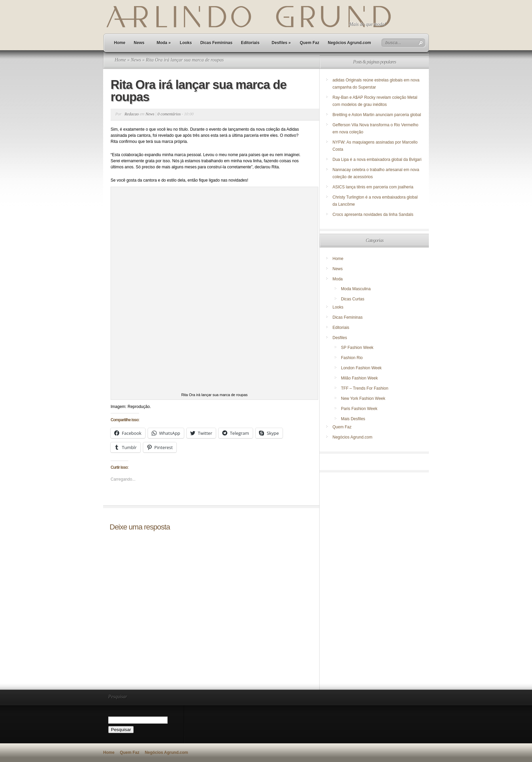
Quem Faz (310, 43)
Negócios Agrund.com (349, 43)
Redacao (132, 114)
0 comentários (169, 114)
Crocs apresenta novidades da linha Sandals (373, 215)
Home (120, 43)
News (139, 43)
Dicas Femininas (216, 43)
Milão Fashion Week (359, 378)
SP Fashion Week (357, 348)
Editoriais (250, 43)
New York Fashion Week (363, 398)
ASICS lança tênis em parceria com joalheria (373, 187)
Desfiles (281, 43)
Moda (164, 43)
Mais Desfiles (353, 419)
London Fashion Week (361, 368)
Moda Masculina (356, 289)
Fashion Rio (352, 358)
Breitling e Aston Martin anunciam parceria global (377, 115)
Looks (186, 43)
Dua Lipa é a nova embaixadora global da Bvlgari (377, 160)
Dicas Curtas (353, 299)
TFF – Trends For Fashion (365, 388)
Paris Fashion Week (359, 409)
